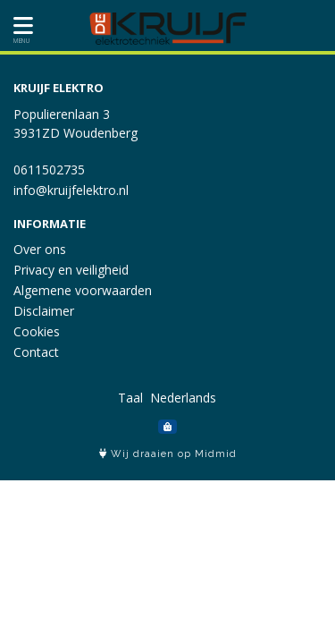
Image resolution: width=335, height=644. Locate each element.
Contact (36, 352)
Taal (130, 398)
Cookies (37, 331)
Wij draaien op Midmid (168, 454)
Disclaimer (44, 311)
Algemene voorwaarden (83, 290)
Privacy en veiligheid (71, 270)
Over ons (40, 249)
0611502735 (49, 169)
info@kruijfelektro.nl (71, 190)
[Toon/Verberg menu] (20, 25)
